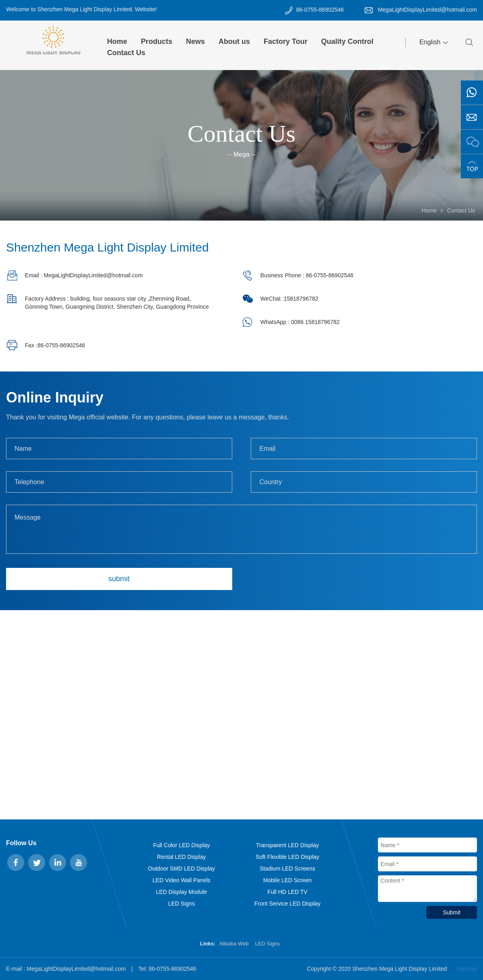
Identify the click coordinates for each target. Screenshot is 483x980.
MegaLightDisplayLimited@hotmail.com (427, 10)
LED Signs (182, 904)
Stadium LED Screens (287, 869)
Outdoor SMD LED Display (182, 869)
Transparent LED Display (287, 845)
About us (234, 41)
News (195, 41)
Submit (452, 912)
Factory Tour (286, 41)
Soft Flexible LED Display (287, 857)
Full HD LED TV (287, 892)
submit (119, 579)
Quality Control (347, 41)
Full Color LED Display (181, 845)
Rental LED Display (181, 857)
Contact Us (126, 53)
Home (117, 41)
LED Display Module (181, 892)
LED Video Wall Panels (182, 880)
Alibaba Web (234, 944)
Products (157, 41)
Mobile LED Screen (288, 880)
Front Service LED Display (287, 904)
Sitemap (467, 969)
